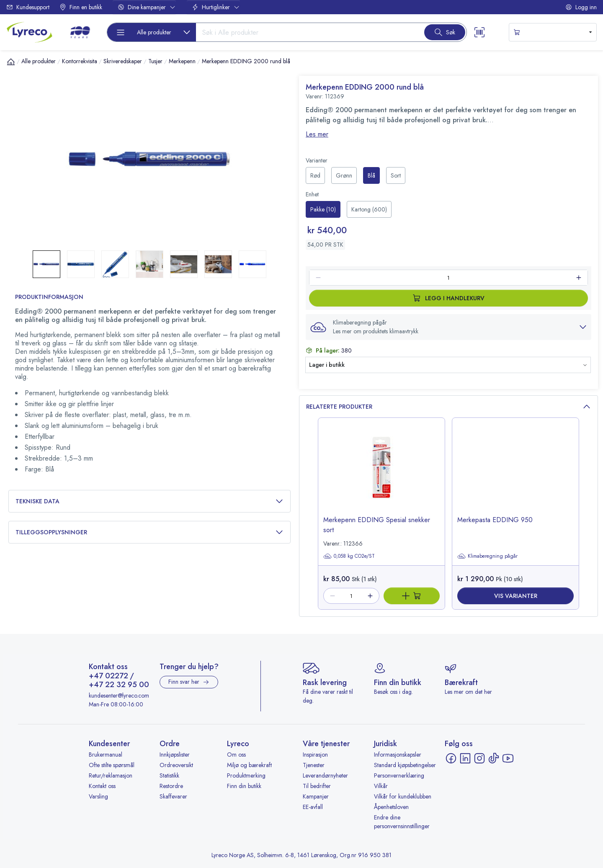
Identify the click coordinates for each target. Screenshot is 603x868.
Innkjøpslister (175, 755)
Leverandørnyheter (325, 775)
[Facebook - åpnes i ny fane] (451, 758)
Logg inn (581, 7)
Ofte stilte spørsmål (112, 765)
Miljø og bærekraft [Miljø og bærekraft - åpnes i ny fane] (249, 765)
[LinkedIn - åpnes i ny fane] (465, 758)
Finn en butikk (81, 7)
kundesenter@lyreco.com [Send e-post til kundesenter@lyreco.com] (119, 695)
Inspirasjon (315, 755)
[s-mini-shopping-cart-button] (553, 32)
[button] (448, 327)
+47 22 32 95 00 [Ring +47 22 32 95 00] (119, 685)
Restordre (171, 786)
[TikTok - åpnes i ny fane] (494, 758)
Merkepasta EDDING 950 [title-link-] (495, 520)
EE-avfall (313, 807)
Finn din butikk (244, 786)
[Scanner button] (479, 32)
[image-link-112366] (381, 474)
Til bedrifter (317, 786)
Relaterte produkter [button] (448, 407)
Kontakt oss (102, 786)
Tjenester (314, 765)
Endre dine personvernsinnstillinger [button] (402, 822)
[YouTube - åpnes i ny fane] (508, 758)
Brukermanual (106, 755)
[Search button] (445, 32)
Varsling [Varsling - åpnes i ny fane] (98, 796)
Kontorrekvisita (80, 61)
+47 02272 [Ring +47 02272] (108, 676)
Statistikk (169, 775)
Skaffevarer (173, 796)
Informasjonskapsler (398, 755)
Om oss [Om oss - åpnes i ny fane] (236, 755)
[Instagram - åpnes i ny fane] (479, 758)
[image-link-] (515, 474)
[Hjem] (11, 62)
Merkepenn (182, 61)
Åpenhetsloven (391, 807)
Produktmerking (246, 775)
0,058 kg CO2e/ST (349, 556)
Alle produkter (39, 61)
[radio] (315, 175)
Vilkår (381, 786)
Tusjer (155, 61)
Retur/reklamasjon (111, 775)
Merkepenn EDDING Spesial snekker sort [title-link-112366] (377, 525)
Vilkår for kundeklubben (403, 796)
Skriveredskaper (123, 61)
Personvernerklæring (399, 775)
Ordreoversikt (176, 765)
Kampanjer (316, 796)
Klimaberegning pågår (487, 556)
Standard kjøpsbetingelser (405, 765)
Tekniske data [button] (149, 501)
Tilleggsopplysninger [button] (149, 532)
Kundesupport (28, 7)
